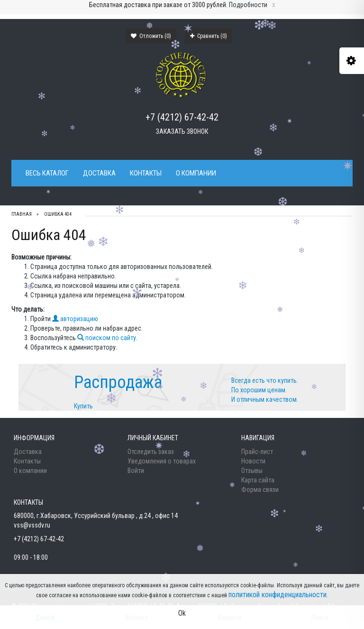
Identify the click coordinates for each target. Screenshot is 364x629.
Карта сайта (258, 480)
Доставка (99, 173)
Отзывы (252, 471)
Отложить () (151, 36)
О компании (196, 173)
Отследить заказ (151, 452)
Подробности (248, 5)
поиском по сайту (107, 338)
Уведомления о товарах (162, 461)
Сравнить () (209, 36)
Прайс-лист (257, 452)
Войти (136, 471)
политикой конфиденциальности (278, 595)
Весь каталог (47, 173)
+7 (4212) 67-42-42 (182, 117)
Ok (182, 613)
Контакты (146, 173)
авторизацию (75, 319)
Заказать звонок (182, 131)
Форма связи (260, 490)
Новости (253, 461)
